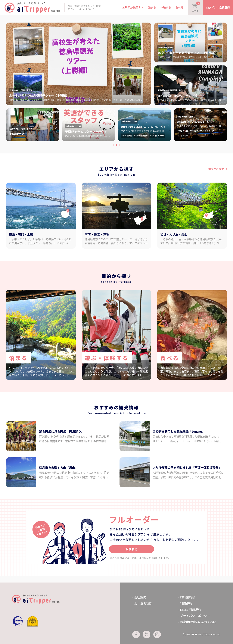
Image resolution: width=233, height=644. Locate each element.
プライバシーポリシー (195, 616)
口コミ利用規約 (191, 610)
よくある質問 (143, 603)
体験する (166, 7)
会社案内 (140, 597)
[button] (113, 145)
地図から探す (216, 169)
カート (196, 7)
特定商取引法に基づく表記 (198, 622)
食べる (179, 7)
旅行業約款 (188, 597)
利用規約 (186, 603)
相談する (132, 549)
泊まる (152, 7)
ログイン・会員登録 (218, 7)
